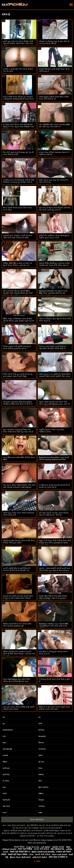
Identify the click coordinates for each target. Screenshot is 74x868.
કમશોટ (40, 813)
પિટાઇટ (40, 768)
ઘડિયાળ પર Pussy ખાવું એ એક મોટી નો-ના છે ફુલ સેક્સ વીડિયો (54, 42)
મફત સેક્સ (12, 825)
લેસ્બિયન (41, 743)
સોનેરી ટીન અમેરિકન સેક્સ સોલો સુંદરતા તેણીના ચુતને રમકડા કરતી (54, 237)
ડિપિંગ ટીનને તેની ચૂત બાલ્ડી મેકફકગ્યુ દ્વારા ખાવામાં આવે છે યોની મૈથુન (18, 375)
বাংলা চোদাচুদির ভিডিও (65, 840)
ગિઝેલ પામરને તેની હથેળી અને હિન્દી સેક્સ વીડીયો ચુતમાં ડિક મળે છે (17, 347)
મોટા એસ (41, 762)
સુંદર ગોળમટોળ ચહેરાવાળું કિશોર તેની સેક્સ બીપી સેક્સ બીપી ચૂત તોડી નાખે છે (18, 431)
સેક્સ (56, 840)
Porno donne (15, 840)
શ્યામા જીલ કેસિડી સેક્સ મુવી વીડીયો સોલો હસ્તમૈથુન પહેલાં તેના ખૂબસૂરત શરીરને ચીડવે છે (53, 598)
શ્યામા (4, 743)
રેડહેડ (4, 787)
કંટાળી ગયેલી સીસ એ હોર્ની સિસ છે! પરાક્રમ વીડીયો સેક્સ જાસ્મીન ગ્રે (17, 569)
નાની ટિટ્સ (42, 806)
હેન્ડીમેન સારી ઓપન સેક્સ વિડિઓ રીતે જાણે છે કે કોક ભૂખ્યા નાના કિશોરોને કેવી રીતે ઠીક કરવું (18, 127)
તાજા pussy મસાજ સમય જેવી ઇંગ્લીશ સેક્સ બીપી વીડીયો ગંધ (54, 98)
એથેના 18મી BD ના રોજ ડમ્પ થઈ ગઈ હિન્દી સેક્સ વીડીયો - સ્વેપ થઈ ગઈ (18, 264)
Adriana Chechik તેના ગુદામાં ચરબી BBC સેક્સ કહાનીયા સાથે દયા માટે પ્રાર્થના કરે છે (53, 293)
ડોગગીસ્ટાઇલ (42, 749)
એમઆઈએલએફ (8, 730)
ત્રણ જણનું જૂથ (7, 749)
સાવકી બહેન (6, 768)
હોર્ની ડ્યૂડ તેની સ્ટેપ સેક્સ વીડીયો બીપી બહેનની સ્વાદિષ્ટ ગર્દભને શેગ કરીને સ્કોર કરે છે (18, 43)
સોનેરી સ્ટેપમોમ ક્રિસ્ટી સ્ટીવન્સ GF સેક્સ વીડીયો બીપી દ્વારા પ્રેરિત (19, 542)
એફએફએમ (6, 800)
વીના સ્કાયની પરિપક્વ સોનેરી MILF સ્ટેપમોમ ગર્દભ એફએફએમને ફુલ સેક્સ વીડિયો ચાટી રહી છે (18, 293)
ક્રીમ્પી (40, 755)
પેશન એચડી (6, 806)
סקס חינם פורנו (27, 840)
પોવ (39, 717)
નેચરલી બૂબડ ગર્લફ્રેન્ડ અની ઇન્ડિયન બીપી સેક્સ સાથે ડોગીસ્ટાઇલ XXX (18, 237)
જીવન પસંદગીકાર (43, 787)
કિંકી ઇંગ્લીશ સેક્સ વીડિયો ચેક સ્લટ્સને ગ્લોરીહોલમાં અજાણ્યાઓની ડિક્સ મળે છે (18, 98)
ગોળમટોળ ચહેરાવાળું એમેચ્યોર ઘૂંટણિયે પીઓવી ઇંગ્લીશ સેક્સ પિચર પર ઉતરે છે (18, 403)
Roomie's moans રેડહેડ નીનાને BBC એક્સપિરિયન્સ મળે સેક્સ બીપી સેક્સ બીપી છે (54, 626)
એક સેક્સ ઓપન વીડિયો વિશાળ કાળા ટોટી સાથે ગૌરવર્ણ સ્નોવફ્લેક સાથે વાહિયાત (19, 486)
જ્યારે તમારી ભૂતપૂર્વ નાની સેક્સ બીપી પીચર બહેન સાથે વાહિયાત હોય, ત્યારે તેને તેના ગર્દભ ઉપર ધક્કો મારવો (55, 404)
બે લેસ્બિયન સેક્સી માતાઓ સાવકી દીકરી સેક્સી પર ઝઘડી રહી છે (54, 486)
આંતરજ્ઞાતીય (42, 736)
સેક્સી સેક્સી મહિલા (51, 831)
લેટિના (40, 781)
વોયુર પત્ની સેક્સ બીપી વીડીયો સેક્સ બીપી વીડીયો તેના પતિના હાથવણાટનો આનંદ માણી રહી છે (55, 543)
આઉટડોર (41, 775)
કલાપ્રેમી (5, 755)
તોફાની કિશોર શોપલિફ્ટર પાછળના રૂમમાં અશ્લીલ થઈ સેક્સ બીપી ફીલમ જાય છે (54, 264)
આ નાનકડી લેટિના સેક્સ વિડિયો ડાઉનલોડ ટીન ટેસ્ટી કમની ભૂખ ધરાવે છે (55, 209)
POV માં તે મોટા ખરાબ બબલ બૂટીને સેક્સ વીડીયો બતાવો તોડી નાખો (54, 708)
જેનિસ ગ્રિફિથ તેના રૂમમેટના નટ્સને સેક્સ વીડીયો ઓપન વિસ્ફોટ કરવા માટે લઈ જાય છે (19, 654)
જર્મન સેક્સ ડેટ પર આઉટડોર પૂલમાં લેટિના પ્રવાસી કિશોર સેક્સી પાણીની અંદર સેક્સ (55, 375)
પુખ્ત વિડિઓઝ (32, 825)
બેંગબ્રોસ (41, 800)
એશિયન (41, 794)
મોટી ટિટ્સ (41, 730)
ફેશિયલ (5, 762)
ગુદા (4, 724)
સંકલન (5, 813)
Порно (5, 840)
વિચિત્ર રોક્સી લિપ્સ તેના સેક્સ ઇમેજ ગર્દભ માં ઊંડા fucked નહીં (17, 625)
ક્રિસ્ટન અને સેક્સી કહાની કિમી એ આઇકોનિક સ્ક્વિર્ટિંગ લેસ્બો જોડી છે (52, 347)
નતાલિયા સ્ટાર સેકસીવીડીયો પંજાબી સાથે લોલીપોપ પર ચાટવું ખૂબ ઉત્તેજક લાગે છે (19, 181)
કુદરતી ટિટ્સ (6, 775)
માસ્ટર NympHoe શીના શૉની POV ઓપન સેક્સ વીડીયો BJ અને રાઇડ (17, 680)
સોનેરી (40, 724)
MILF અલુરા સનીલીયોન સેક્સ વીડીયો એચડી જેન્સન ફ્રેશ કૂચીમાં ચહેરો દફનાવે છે (19, 321)
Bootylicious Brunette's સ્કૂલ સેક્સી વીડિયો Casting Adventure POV (54, 458)
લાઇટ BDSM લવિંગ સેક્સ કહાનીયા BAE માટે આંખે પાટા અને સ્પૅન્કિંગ (54, 126)
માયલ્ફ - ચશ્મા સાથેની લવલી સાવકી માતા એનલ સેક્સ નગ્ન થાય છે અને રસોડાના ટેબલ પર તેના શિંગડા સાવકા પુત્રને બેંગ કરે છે (55, 571)
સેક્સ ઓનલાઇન (37, 819)
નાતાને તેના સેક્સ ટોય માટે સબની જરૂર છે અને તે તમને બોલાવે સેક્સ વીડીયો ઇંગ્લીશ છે (18, 598)
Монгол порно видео (43, 840)
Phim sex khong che (37, 843)
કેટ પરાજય (6, 781)
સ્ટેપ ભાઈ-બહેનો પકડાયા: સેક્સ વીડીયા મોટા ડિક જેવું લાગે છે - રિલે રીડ (54, 514)
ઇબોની (4, 794)
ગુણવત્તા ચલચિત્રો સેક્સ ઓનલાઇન (17, 831)
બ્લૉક (4, 736)
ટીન (4, 717)
